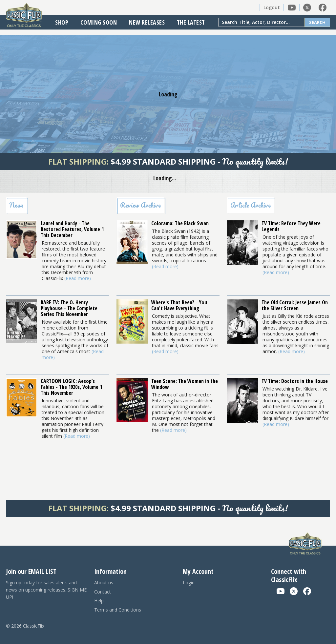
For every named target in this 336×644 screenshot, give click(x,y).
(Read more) (78, 278)
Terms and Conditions (118, 610)
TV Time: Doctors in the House (295, 381)
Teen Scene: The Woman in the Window (185, 384)
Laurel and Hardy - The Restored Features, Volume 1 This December (72, 229)
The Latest (191, 22)
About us (104, 583)
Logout (272, 7)
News (16, 205)
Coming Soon (99, 22)
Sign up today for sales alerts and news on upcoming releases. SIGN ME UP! (46, 590)
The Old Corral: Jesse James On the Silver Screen (295, 305)
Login (189, 583)
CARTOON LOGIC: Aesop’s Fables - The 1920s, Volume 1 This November (71, 387)
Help (99, 601)
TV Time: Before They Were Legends (291, 226)
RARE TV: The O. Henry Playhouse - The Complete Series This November (69, 308)
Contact (103, 592)
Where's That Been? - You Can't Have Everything (179, 305)
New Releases (147, 22)
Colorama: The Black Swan (180, 223)
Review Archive (140, 205)
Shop (62, 22)
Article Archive (251, 205)
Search (317, 22)
